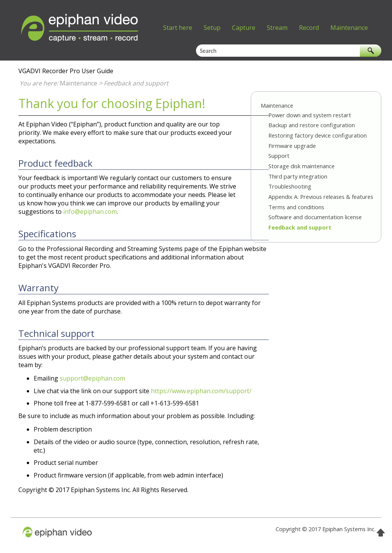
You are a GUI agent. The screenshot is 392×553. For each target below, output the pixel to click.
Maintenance (349, 28)
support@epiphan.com (92, 378)
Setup (212, 28)
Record (309, 28)
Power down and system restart (310, 115)
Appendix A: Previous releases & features (321, 197)
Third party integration (298, 176)
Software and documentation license (315, 217)
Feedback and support (300, 227)
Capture (244, 28)
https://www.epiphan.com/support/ (201, 391)
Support (279, 156)
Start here (178, 28)
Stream (277, 28)
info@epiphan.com (90, 212)
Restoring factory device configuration (318, 135)
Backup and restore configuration (312, 125)
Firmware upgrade (292, 146)
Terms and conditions (296, 207)
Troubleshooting (290, 186)
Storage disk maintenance (301, 166)
